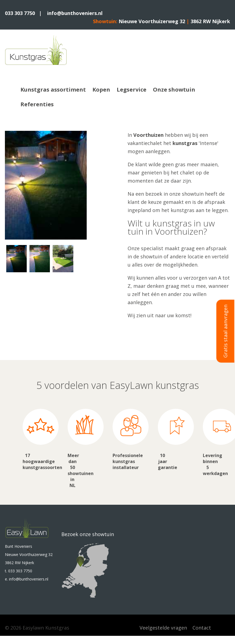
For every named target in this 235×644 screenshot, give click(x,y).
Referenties (37, 104)
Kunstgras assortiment (53, 90)
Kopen (101, 90)
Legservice (132, 90)
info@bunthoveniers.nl (75, 13)
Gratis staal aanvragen (225, 331)
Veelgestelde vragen (163, 628)
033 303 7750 (20, 13)
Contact (202, 628)
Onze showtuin (174, 90)
